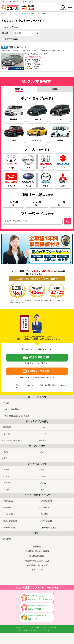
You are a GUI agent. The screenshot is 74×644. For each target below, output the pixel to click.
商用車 (43, 440)
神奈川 (6, 452)
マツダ (6, 490)
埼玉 (5, 458)
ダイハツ (7, 483)
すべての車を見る (11, 409)
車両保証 (7, 507)
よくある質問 (9, 514)
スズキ (43, 476)
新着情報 (7, 539)
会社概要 (37, 546)
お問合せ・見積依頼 (39, 371)
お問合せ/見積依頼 (48, 527)
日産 (42, 469)
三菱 (42, 490)
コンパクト (45, 427)
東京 (42, 452)
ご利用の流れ (46, 501)
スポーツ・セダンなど (13, 440)
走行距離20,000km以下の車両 (16, 416)
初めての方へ (9, 501)
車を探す (7, 403)
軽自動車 (7, 427)
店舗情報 (44, 514)
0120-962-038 (39, 357)
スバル (43, 483)
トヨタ (6, 469)
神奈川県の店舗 (10, 521)
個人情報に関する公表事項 (37, 551)
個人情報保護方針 (37, 556)
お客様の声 (45, 507)
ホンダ (6, 476)
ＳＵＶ (43, 434)
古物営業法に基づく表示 (37, 565)
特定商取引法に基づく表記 (37, 561)
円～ (14, 203)
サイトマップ (37, 570)
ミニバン (7, 434)
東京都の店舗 (46, 521)
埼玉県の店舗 (9, 527)
